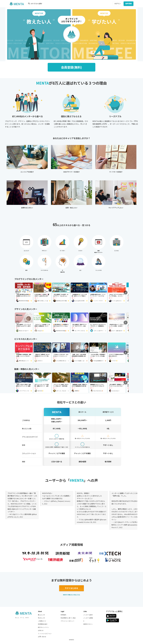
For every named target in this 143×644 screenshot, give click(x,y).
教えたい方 (41, 615)
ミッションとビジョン (45, 634)
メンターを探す (88, 615)
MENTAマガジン (88, 624)
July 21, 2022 (18, 517)
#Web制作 (128, 514)
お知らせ (41, 630)
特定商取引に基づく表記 (68, 618)
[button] (126, 293)
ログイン (118, 4)
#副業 (119, 517)
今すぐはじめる (71, 588)
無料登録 (129, 4)
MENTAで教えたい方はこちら (71, 595)
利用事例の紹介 (43, 624)
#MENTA (80, 514)
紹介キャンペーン (43, 627)
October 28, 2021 (90, 522)
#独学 (123, 517)
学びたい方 (41, 618)
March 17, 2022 (117, 527)
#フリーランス (130, 517)
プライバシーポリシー (67, 621)
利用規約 (63, 615)
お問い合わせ (42, 637)
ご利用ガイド (42, 621)
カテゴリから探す (35, 4)
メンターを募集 (88, 618)
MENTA (72, 640)
